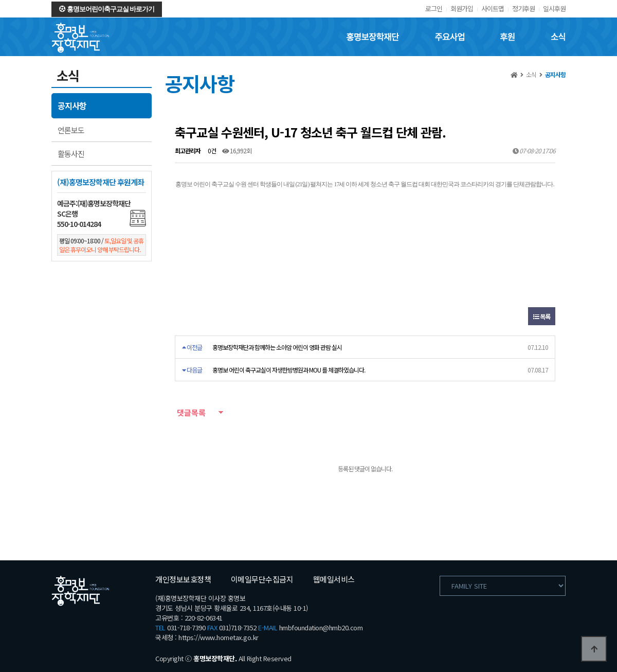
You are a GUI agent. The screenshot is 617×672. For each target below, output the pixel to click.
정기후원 (523, 8)
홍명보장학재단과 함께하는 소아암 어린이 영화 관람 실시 (277, 347)
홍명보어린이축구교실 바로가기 (107, 9)
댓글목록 (190, 412)
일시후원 (554, 8)
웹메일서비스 (334, 579)
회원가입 (462, 8)
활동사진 (71, 154)
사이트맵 (493, 8)
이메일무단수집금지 (262, 579)
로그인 (434, 8)
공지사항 (72, 105)
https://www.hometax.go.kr (219, 637)
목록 (542, 316)
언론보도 (71, 130)
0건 (211, 151)
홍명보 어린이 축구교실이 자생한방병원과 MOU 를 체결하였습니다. (289, 370)
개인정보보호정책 (183, 579)
